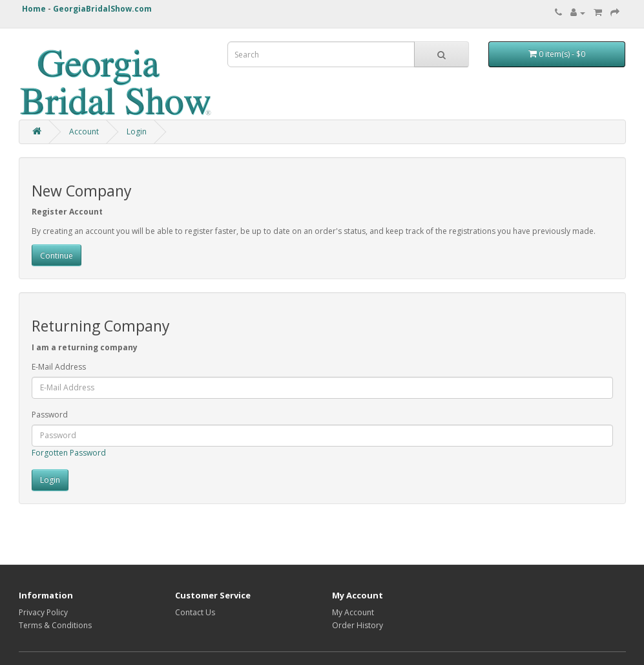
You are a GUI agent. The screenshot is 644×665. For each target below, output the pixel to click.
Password (50, 415)
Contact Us (195, 612)
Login (137, 132)
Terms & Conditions (55, 625)
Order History (358, 625)
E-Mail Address (59, 367)
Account (84, 132)
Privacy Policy (43, 612)
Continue (57, 256)
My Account (353, 612)
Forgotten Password (69, 453)
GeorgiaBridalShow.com (102, 9)
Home (34, 9)
